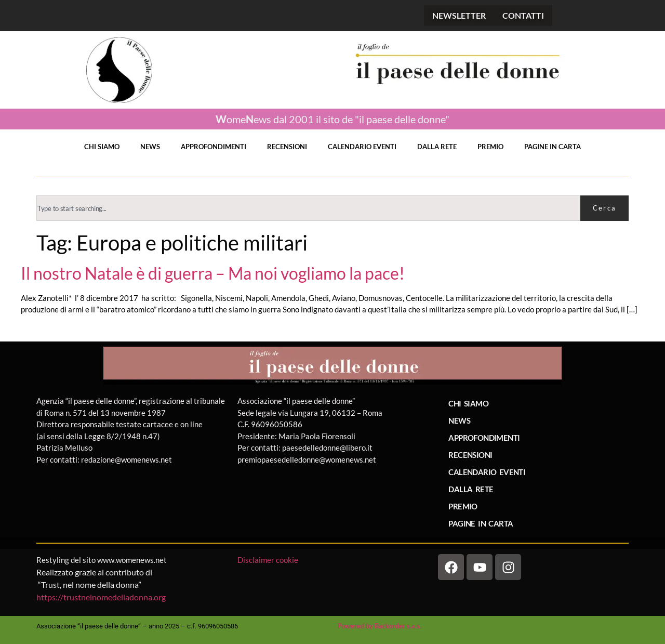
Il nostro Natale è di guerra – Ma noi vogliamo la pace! (213, 273)
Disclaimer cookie (269, 560)
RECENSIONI (287, 147)
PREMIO (490, 147)
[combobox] (308, 208)
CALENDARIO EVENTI (362, 147)
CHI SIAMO (102, 147)
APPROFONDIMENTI (214, 147)
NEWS (150, 147)
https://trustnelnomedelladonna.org (101, 597)
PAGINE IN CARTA (553, 147)
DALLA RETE (437, 147)
